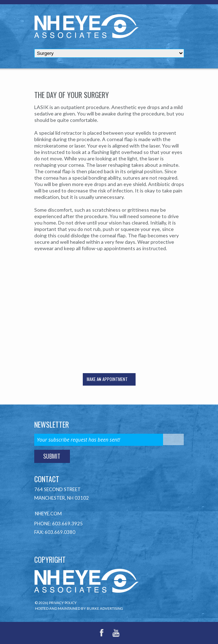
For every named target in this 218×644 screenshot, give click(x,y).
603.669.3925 (67, 524)
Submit (52, 456)
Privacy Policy (63, 603)
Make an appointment (107, 379)
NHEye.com (48, 514)
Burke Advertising (105, 608)
